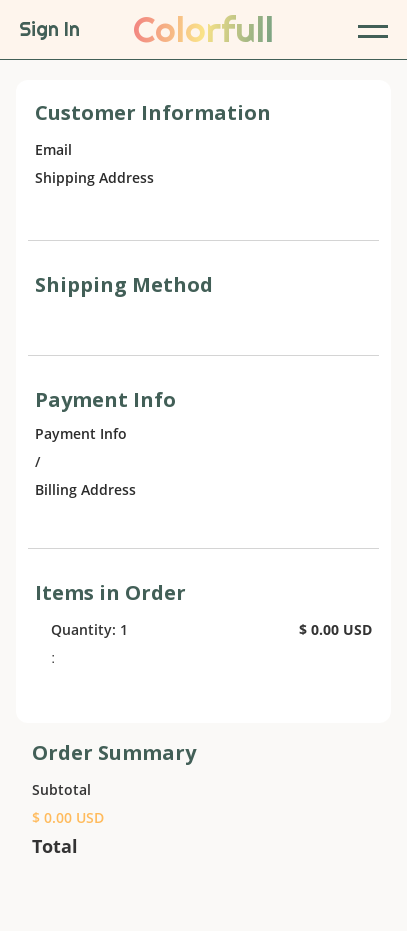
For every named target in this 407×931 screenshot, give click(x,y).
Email (53, 149)
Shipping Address (94, 177)
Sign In (49, 29)
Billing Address (85, 489)
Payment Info (81, 433)
